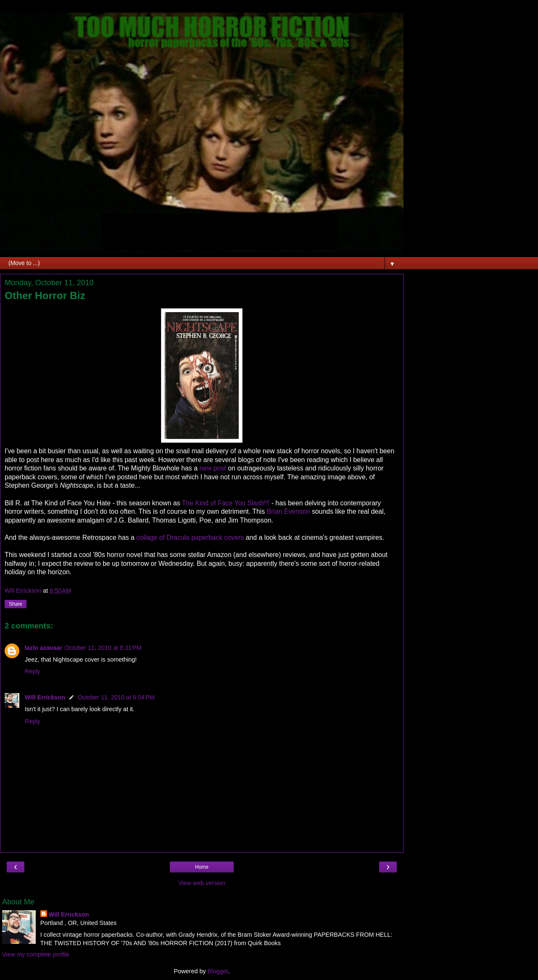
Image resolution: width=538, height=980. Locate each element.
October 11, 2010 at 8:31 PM (103, 648)
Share (16, 604)
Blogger (218, 971)
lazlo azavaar (44, 648)
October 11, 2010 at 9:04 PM (116, 697)
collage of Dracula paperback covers (190, 537)
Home (202, 867)
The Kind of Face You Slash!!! (227, 503)
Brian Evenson (289, 511)
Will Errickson (45, 697)
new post (212, 468)
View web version (202, 883)
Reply (33, 671)
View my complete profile (36, 954)
